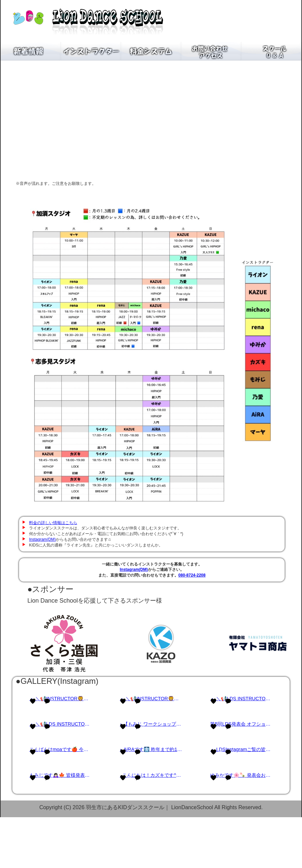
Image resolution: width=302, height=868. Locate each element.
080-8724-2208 (192, 575)
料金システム (151, 51)
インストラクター (91, 51)
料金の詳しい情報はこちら (53, 523)
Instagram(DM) (42, 539)
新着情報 (31, 51)
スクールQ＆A (271, 51)
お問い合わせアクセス (211, 51)
